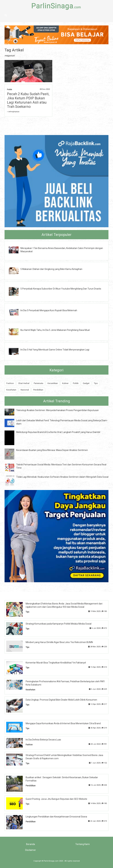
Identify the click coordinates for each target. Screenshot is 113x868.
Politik (9, 90)
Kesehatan (11, 390)
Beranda (31, 844)
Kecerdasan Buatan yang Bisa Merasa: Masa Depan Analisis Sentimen (52, 450)
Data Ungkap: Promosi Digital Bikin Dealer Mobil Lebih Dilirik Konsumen (61, 700)
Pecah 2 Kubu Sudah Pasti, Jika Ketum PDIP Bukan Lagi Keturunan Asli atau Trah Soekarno (28, 100)
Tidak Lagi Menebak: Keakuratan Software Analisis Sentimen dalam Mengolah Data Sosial (62, 477)
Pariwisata (38, 383)
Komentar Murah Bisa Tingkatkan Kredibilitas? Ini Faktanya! (56, 663)
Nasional (25, 390)
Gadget (86, 383)
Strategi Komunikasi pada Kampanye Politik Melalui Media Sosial (59, 624)
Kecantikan (53, 383)
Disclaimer (31, 850)
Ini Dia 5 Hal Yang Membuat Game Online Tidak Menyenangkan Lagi (55, 350)
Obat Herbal (24, 383)
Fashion (10, 383)
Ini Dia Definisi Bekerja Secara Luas (43, 740)
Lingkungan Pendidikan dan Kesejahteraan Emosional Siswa (56, 817)
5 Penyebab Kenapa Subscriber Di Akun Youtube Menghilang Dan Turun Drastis (61, 289)
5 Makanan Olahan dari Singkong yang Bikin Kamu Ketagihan (51, 269)
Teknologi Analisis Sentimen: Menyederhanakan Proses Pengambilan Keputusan (57, 410)
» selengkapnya (13, 112)
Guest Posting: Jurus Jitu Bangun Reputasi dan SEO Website (56, 799)
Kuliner (65, 383)
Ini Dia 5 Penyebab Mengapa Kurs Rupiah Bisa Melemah (49, 310)
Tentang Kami (82, 844)
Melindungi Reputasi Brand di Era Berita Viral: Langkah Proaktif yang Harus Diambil (58, 432)
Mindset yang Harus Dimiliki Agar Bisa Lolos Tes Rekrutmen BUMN (59, 642)
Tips (96, 383)
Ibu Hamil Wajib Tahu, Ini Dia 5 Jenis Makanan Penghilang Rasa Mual (55, 330)
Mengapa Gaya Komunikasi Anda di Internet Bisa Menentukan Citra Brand (63, 723)
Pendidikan (38, 390)
